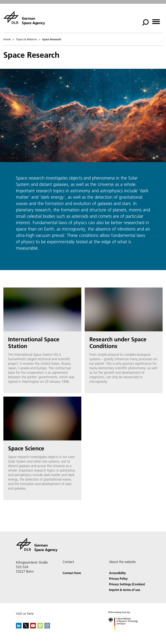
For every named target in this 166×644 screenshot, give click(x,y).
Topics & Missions (26, 39)
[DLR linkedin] (19, 627)
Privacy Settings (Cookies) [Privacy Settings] (127, 584)
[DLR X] (26, 627)
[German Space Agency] (24, 17)
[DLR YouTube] (33, 627)
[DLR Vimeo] (40, 627)
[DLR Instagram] (47, 627)
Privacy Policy (118, 578)
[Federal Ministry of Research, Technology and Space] (126, 633)
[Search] (145, 22)
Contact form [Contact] (72, 573)
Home (7, 39)
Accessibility (117, 573)
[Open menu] (156, 20)
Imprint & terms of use (125, 590)
